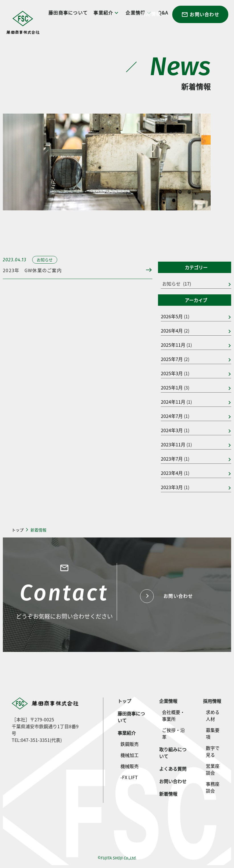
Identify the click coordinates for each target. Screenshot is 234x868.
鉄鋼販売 (130, 744)
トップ (18, 530)
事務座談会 (213, 787)
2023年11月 (173, 444)
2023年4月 (172, 473)
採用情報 (151, 14)
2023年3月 (172, 487)
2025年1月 (172, 387)
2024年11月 (173, 402)
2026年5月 (172, 316)
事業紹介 (107, 13)
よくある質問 (173, 769)
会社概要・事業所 (173, 715)
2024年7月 (172, 416)
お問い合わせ (200, 14)
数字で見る (213, 751)
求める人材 (213, 715)
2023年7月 (172, 459)
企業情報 (168, 701)
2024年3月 (172, 430)
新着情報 (168, 794)
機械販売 (130, 766)
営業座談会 (213, 769)
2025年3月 (172, 373)
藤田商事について (68, 13)
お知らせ (171, 284)
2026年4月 (172, 331)
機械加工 (130, 755)
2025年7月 (172, 359)
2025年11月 (173, 345)
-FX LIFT (129, 777)
